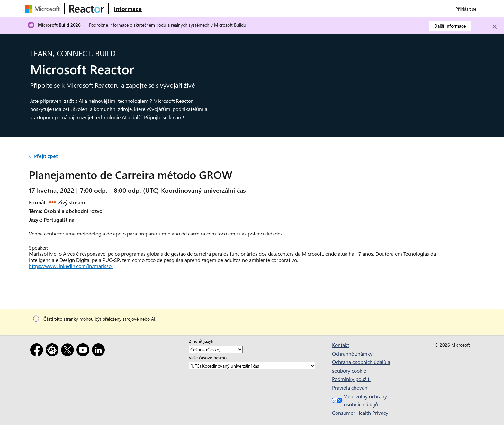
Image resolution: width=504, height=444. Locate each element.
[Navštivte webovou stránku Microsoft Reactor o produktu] (128, 9)
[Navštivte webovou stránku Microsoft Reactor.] (87, 9)
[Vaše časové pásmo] (252, 366)
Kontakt (341, 345)
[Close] (495, 27)
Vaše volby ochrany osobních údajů (359, 400)
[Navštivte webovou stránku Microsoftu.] (44, 9)
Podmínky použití (351, 379)
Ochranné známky (352, 354)
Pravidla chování (350, 388)
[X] (69, 351)
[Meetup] (53, 351)
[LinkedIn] (100, 351)
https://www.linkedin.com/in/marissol (71, 266)
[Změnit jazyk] (216, 349)
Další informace (450, 26)
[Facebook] (38, 351)
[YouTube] (84, 351)
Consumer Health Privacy (360, 413)
